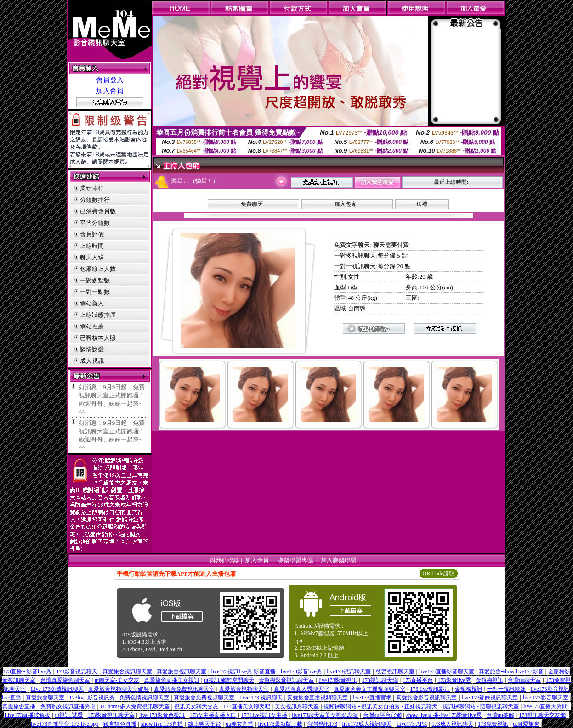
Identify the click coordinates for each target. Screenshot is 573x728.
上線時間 (92, 246)
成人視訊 (92, 361)
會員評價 (92, 234)
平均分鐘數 (95, 223)
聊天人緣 (92, 257)
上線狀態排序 (98, 315)
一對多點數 (95, 280)
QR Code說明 (439, 573)
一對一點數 (95, 292)
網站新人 (92, 303)
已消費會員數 (98, 211)
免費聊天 (252, 204)
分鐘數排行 (95, 200)
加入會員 (110, 91)
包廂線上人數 (98, 269)
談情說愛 (92, 349)
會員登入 (110, 80)
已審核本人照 (98, 338)
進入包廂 (346, 204)
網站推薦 (92, 326)
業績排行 (92, 188)
